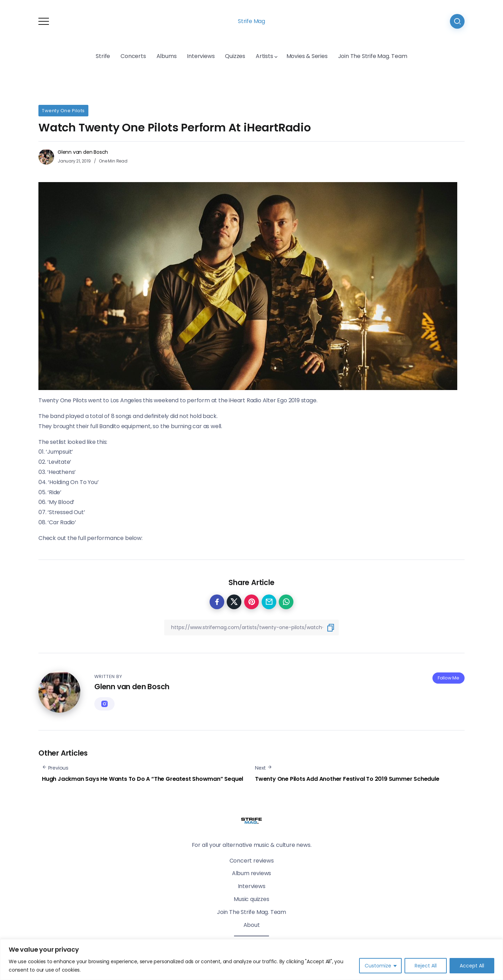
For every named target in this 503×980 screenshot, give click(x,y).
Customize (378, 966)
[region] (251, 960)
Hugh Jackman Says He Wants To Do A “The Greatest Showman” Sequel (143, 779)
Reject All (426, 966)
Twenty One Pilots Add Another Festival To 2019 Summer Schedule (347, 779)
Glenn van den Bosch (83, 152)
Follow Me (449, 678)
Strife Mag (251, 21)
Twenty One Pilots (63, 111)
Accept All (472, 966)
